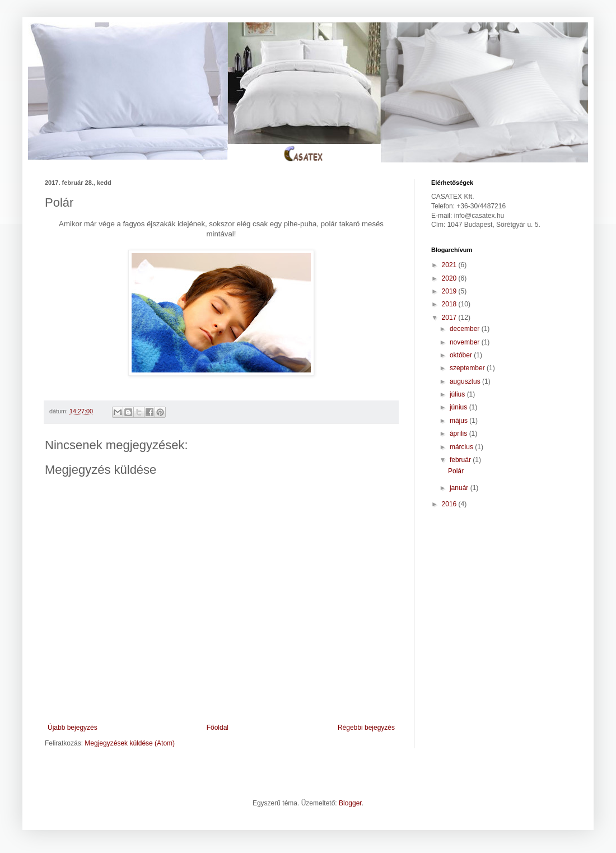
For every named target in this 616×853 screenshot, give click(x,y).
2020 (450, 278)
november (466, 342)
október (462, 355)
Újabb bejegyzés (73, 728)
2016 (450, 504)
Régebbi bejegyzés (366, 728)
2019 (450, 291)
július (458, 394)
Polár (456, 471)
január (460, 488)
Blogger (350, 803)
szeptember (468, 368)
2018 (450, 304)
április (459, 434)
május (459, 421)
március (462, 447)
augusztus (466, 381)
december (466, 329)
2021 (450, 265)
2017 (450, 318)
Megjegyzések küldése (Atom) (130, 743)
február (461, 460)
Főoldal (218, 728)
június (459, 407)
